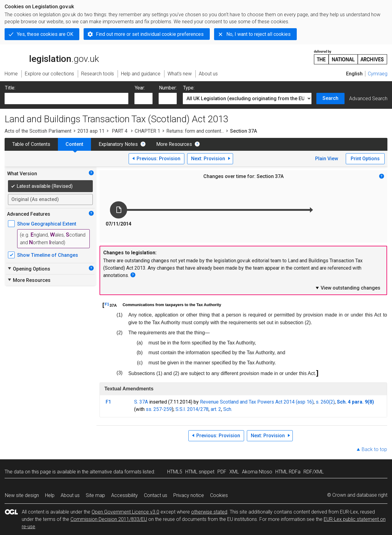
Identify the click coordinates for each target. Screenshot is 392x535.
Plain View (327, 159)
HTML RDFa (288, 472)
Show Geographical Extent (47, 224)
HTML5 (175, 472)
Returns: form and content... (195, 131)
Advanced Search (368, 99)
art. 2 (216, 409)
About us (70, 495)
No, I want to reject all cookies (258, 34)
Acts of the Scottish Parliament (38, 131)
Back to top (374, 449)
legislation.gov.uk (52, 57)
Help (50, 495)
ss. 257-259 (159, 409)
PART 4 (120, 131)
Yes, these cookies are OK (45, 34)
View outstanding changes (348, 288)
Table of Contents (31, 144)
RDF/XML (314, 472)
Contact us (156, 495)
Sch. (228, 409)
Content (74, 144)
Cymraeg (378, 74)
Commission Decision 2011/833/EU (109, 519)
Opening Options (29, 269)
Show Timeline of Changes (48, 255)
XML (234, 472)
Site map (95, 495)
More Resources (174, 144)
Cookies (219, 495)
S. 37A (141, 402)
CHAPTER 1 (147, 131)
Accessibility (124, 495)
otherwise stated (209, 512)
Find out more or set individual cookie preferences (150, 34)
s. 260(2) (325, 402)
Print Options (365, 159)
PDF (222, 472)
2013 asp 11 (91, 131)
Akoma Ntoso (257, 472)
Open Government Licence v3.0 (125, 512)
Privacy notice (189, 495)
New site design (22, 495)
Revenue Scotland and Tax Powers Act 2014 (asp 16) (257, 402)
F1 (107, 304)
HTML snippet (200, 472)
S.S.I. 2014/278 (192, 409)
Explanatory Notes (118, 144)
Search (330, 98)
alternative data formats (116, 472)
